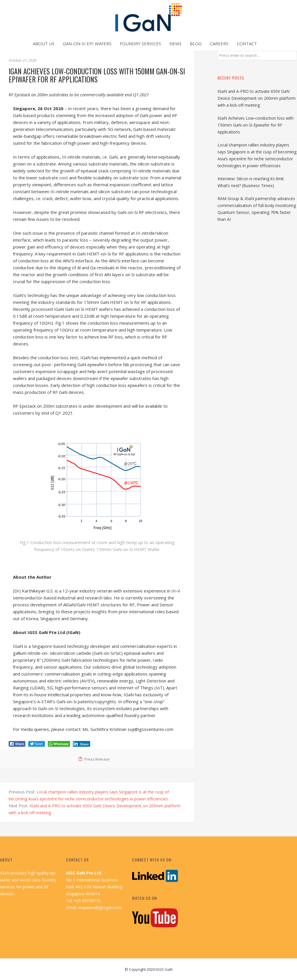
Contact (247, 44)
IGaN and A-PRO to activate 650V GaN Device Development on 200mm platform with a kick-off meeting (257, 98)
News (175, 44)
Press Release (97, 759)
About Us (44, 44)
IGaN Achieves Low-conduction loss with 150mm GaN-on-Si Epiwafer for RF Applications (256, 125)
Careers (219, 44)
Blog (196, 44)
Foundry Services (140, 44)
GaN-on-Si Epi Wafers (87, 44)
